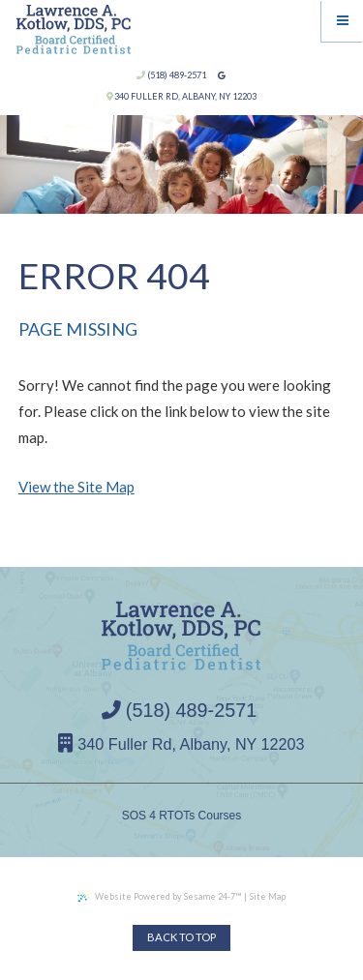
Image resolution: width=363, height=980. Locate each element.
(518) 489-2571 (171, 75)
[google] (221, 76)
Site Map (268, 896)
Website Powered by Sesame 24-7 (159, 897)
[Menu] (342, 21)
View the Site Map (76, 487)
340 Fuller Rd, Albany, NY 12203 (182, 96)
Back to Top (181, 937)
